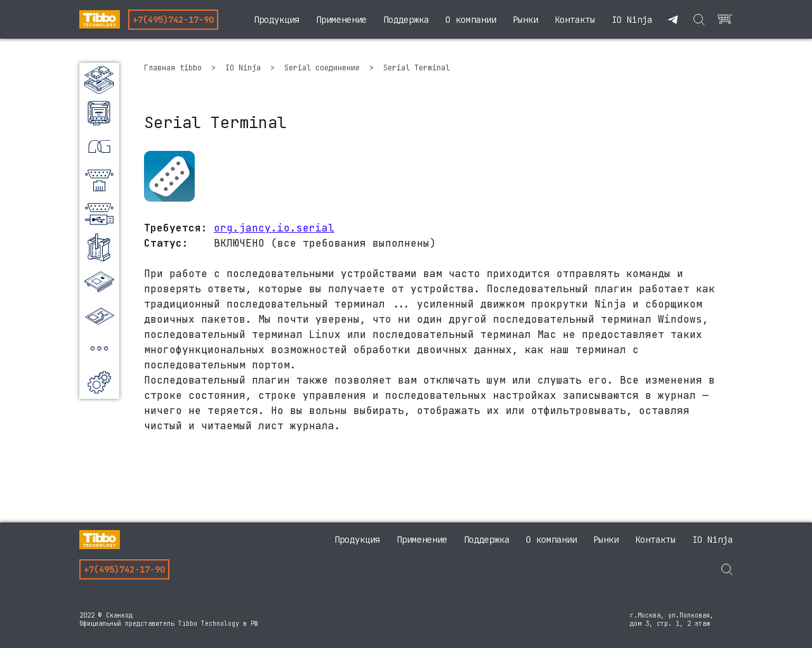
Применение (341, 20)
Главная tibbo (175, 68)
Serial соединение (324, 68)
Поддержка (406, 20)
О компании (471, 20)
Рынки (525, 20)
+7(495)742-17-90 (173, 20)
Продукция (277, 20)
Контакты (575, 20)
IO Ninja (632, 20)
